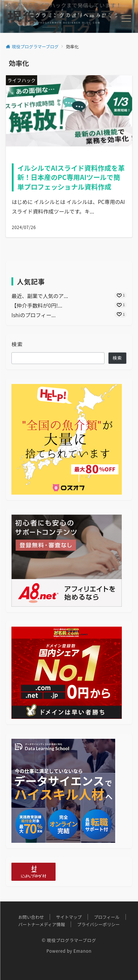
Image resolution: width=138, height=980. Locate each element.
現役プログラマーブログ (69, 22)
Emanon (82, 951)
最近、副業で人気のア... (40, 296)
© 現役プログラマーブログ (69, 940)
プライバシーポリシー (98, 924)
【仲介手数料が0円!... (37, 305)
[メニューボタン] (126, 22)
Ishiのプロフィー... (33, 315)
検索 (17, 344)
